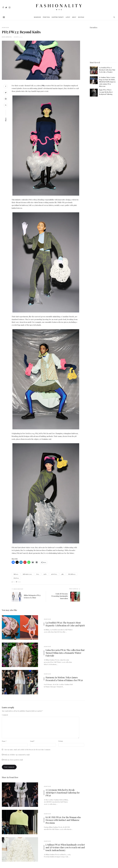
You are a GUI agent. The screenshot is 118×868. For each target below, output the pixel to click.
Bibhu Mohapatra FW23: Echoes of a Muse (32, 596)
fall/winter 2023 (27, 574)
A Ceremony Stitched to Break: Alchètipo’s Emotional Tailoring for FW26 (63, 793)
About (74, 17)
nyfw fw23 (54, 574)
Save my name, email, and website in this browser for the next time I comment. (27, 750)
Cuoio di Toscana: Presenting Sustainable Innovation (60, 596)
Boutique (81, 17)
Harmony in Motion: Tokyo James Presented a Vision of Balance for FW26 (64, 679)
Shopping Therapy (58, 17)
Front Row (46, 17)
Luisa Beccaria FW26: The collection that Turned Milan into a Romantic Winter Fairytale (65, 653)
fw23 (38, 574)
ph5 (63, 574)
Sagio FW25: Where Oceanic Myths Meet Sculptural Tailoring (106, 92)
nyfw (45, 574)
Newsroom (37, 17)
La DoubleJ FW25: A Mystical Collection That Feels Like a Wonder (107, 70)
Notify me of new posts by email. (13, 760)
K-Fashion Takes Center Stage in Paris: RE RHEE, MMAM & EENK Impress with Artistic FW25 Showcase (107, 82)
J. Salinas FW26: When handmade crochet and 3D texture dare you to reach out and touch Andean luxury (65, 847)
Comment (5, 715)
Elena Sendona (7, 37)
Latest (68, 17)
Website (61, 741)
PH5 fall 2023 (72, 574)
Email (32, 741)
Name (4, 741)
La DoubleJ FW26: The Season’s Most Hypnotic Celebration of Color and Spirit (65, 624)
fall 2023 (16, 574)
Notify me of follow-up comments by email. (17, 755)
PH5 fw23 (16, 578)
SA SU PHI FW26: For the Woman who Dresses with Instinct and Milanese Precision (63, 820)
